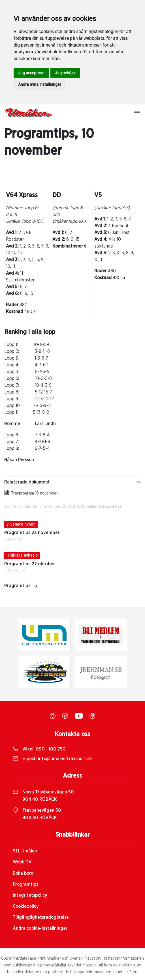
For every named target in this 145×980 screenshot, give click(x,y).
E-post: (52, 759)
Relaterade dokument (72, 482)
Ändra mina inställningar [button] (40, 84)
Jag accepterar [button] (31, 73)
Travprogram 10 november (31, 493)
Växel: (39, 749)
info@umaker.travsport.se (97, 507)
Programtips (21, 586)
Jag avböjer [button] (65, 73)
